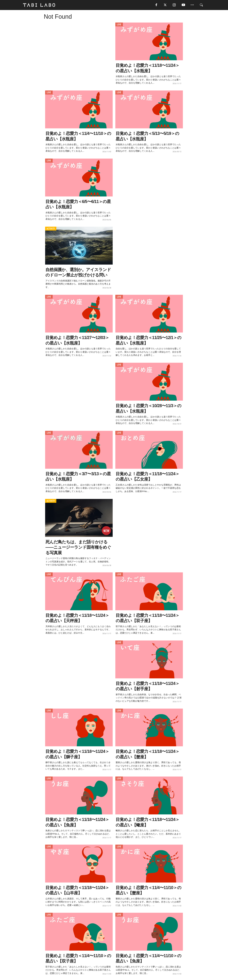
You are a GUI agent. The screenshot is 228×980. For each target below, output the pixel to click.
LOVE (119, 25)
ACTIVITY (51, 229)
